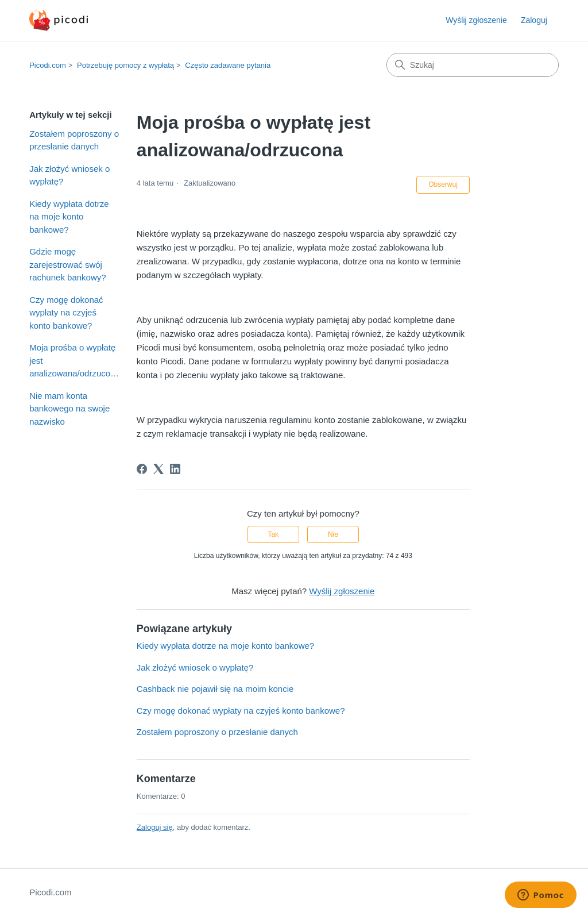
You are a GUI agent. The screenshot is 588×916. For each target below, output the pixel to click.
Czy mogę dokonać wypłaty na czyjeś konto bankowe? (66, 313)
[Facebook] (142, 469)
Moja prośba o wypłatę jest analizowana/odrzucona (74, 360)
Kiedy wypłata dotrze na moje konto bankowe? (69, 217)
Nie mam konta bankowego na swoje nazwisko (69, 409)
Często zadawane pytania (228, 65)
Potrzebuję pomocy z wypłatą (125, 65)
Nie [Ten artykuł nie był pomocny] (333, 534)
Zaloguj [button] (534, 20)
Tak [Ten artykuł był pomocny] (273, 534)
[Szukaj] (473, 65)
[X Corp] (158, 469)
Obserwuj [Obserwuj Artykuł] (443, 184)
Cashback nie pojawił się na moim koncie (215, 689)
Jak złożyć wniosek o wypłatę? (69, 175)
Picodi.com (48, 65)
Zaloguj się (155, 827)
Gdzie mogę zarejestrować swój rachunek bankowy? (67, 264)
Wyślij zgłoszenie (476, 20)
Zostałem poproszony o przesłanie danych (74, 140)
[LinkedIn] (175, 469)
